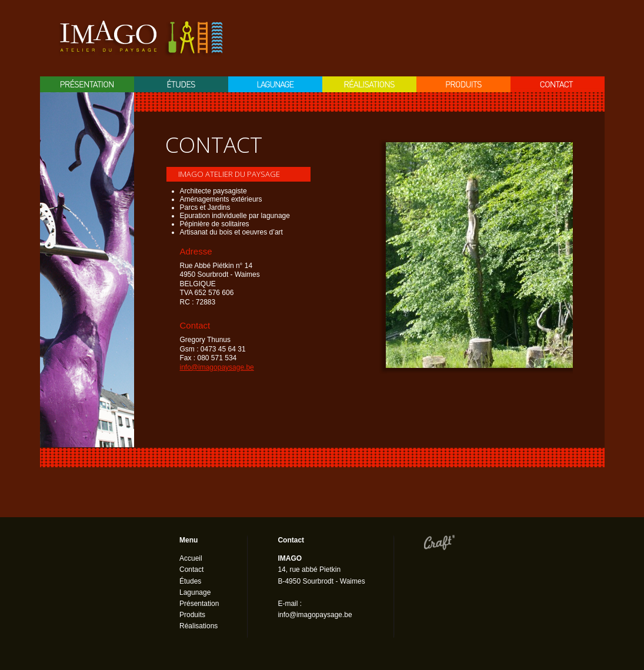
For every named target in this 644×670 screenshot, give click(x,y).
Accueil (191, 558)
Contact (558, 84)
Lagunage (275, 84)
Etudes (181, 84)
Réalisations (198, 626)
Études (190, 581)
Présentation (87, 84)
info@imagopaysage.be (217, 367)
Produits (463, 84)
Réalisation (369, 84)
